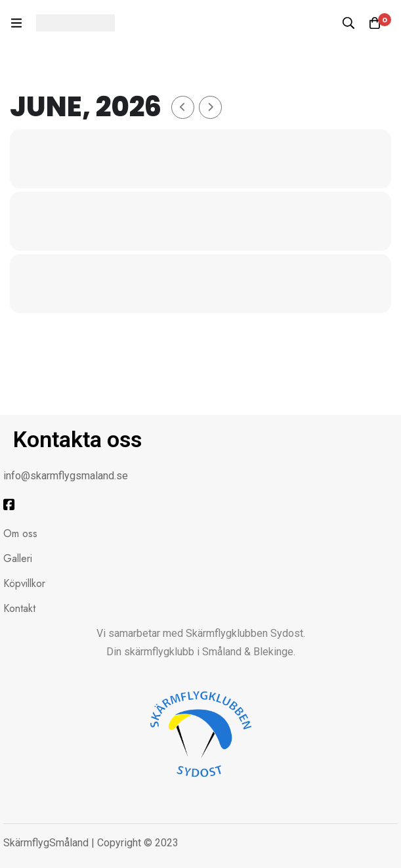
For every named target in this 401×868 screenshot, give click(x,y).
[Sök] (348, 23)
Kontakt (19, 608)
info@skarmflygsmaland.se (66, 476)
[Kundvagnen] (375, 23)
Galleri (18, 558)
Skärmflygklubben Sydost (244, 633)
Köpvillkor (24, 583)
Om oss (20, 533)
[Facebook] (9, 505)
